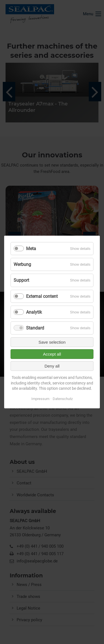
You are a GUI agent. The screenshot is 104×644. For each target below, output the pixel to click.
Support (21, 280)
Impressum (40, 399)
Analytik (34, 312)
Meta (31, 249)
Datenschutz (63, 399)
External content (42, 296)
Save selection (52, 342)
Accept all (52, 354)
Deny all (52, 366)
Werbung (22, 264)
